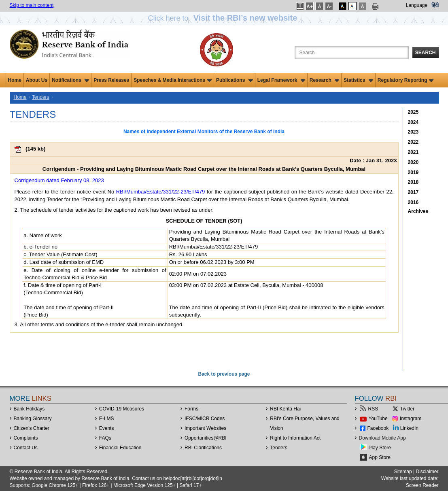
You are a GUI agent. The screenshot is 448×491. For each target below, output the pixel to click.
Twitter (407, 409)
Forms (191, 409)
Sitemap (403, 472)
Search (426, 53)
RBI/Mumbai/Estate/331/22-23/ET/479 (161, 192)
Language (417, 5)
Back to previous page (224, 374)
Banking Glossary (33, 419)
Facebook (378, 428)
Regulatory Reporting (406, 80)
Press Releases (111, 80)
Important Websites (205, 428)
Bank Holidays (29, 409)
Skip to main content (32, 5)
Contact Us (26, 448)
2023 (413, 132)
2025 (413, 112)
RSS (373, 409)
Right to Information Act (295, 438)
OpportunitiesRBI (206, 438)
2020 (413, 162)
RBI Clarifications (203, 448)
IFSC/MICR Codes (205, 419)
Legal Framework (281, 80)
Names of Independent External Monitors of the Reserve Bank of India (204, 132)
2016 (413, 202)
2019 (413, 172)
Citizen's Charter (32, 428)
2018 (413, 182)
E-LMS (107, 419)
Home (15, 80)
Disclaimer (427, 472)
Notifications (70, 80)
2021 (413, 152)
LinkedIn (409, 428)
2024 (413, 122)
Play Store (380, 448)
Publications (235, 80)
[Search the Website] (352, 53)
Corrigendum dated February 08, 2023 (59, 180)
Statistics (358, 80)
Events (107, 428)
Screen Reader (422, 485)
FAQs (105, 438)
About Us (37, 80)
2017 (413, 192)
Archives (418, 211)
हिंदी (435, 5)
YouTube (378, 419)
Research (324, 80)
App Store (380, 457)
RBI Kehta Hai (285, 409)
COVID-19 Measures (122, 409)
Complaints (26, 438)
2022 (413, 142)
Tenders (41, 97)
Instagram (411, 419)
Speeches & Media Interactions (173, 80)
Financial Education (120, 448)
